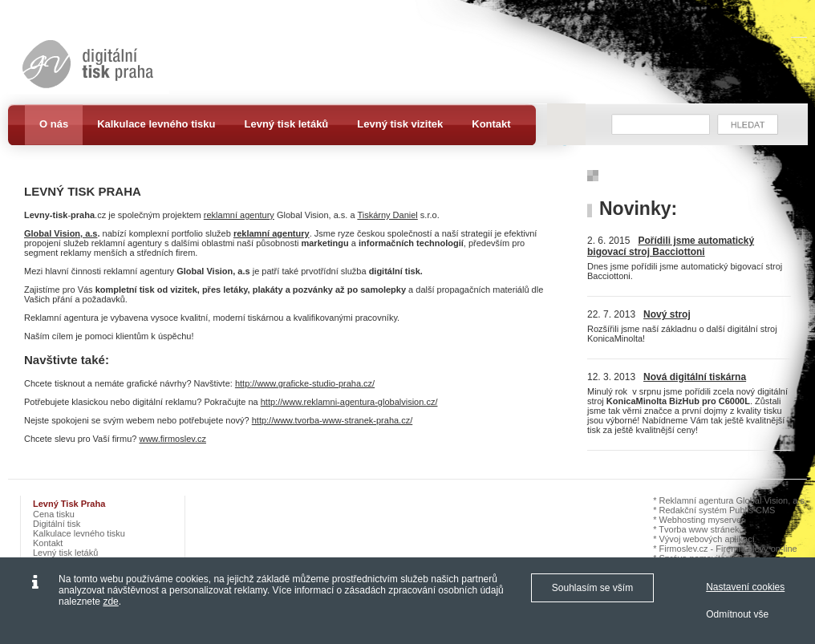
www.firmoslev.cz (172, 439)
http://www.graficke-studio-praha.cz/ (305, 383)
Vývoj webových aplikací (707, 539)
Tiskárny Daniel (387, 215)
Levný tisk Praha (69, 504)
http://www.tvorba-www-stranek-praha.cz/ (332, 420)
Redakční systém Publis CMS (718, 510)
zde (110, 601)
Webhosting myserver (702, 520)
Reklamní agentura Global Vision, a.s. (733, 500)
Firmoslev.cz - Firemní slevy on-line (728, 549)
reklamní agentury (239, 215)
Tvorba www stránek (699, 529)
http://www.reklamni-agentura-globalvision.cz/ (349, 402)
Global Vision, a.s (61, 233)
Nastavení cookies (745, 587)
